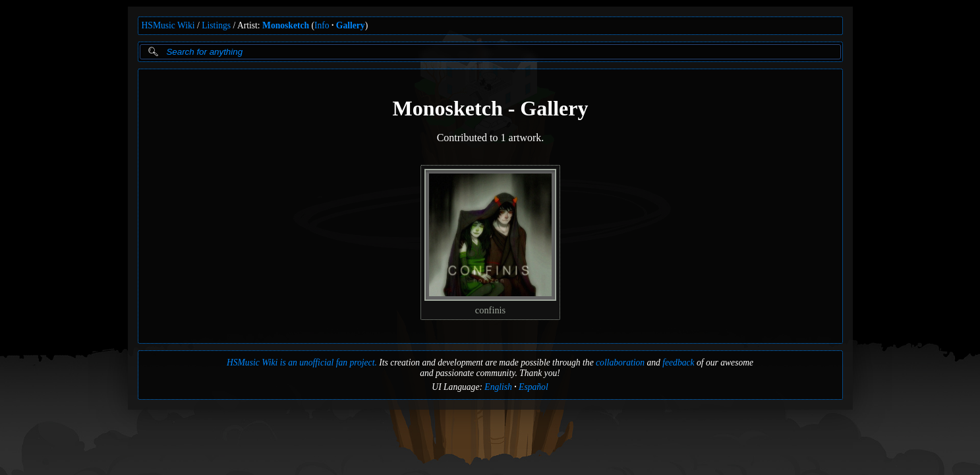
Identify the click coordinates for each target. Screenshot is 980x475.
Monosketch (286, 25)
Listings (216, 25)
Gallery (351, 25)
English (498, 387)
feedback (678, 363)
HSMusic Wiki (168, 25)
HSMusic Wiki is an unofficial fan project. (302, 363)
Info (322, 25)
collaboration (620, 363)
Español (533, 387)
